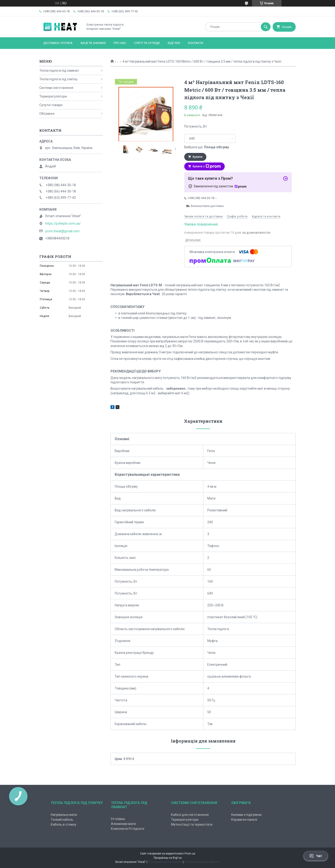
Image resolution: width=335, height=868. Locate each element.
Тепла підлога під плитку (58, 79)
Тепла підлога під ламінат (59, 71)
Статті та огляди (147, 43)
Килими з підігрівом (246, 815)
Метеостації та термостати (192, 824)
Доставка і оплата (58, 43)
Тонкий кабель (62, 820)
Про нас (120, 43)
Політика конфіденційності (202, 862)
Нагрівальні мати (64, 815)
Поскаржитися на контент (165, 862)
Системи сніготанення (56, 88)
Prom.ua (190, 854)
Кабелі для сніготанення (190, 815)
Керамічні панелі (244, 820)
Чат (316, 856)
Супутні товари (51, 105)
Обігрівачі (47, 114)
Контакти (196, 43)
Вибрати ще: (207, 147)
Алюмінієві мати (123, 824)
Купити (198, 157)
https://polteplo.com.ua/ (63, 223)
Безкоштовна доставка (207, 206)
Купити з (207, 166)
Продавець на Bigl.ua (168, 858)
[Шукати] (266, 27)
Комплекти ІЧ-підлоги (128, 829)
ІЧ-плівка (118, 819)
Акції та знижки (93, 43)
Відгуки (174, 43)
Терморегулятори (53, 96)
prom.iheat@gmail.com (62, 231)
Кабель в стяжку (64, 824)
